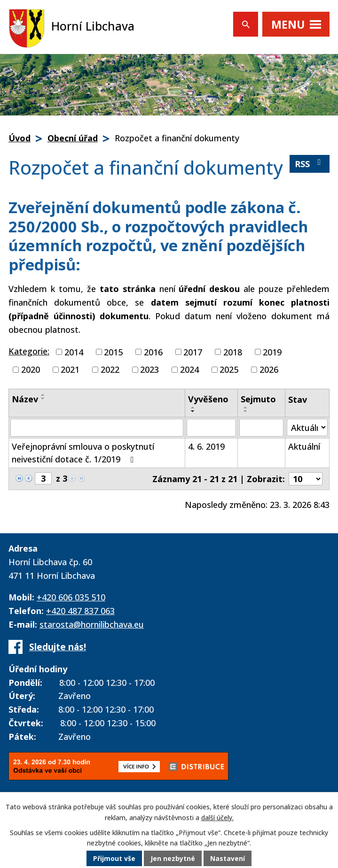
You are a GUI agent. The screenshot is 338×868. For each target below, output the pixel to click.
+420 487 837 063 (80, 611)
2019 (272, 352)
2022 (110, 369)
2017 (193, 352)
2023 (149, 369)
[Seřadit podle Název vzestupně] (43, 395)
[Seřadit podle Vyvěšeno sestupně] (193, 411)
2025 (229, 369)
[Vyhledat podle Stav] (307, 427)
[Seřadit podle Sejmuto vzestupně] (246, 407)
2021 (70, 369)
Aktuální (304, 446)
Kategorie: (29, 351)
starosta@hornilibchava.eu (92, 624)
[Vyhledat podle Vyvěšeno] (211, 428)
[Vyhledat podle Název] (97, 428)
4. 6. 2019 (206, 446)
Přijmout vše (114, 858)
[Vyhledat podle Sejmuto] (261, 428)
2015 (113, 352)
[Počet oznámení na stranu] (306, 479)
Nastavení (228, 858)
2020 (31, 369)
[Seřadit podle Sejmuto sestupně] (246, 411)
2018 (233, 352)
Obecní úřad (73, 138)
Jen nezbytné (173, 858)
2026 (269, 369)
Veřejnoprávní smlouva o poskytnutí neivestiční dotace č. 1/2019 (83, 453)
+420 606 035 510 (71, 597)
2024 (189, 369)
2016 (153, 352)
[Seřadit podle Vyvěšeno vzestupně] (193, 407)
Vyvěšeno (208, 399)
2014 (74, 352)
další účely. (217, 818)
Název (25, 399)
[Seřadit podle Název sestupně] (43, 399)
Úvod (20, 138)
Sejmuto (258, 399)
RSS (310, 164)
